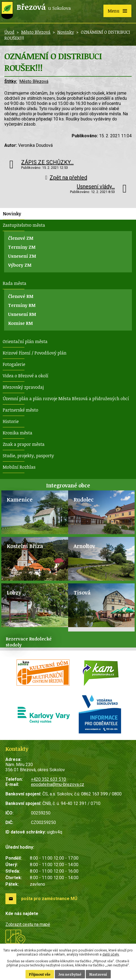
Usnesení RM (22, 314)
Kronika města (18, 433)
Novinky (66, 32)
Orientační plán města (25, 341)
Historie (11, 421)
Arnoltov (84, 546)
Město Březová (36, 32)
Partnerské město (20, 410)
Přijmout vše (40, 974)
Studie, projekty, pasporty (28, 456)
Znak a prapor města (24, 444)
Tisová (82, 592)
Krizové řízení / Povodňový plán (35, 353)
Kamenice (20, 500)
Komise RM (20, 323)
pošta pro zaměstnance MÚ (49, 899)
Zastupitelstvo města (24, 225)
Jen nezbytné (70, 974)
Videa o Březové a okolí (26, 376)
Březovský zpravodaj (23, 387)
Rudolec (84, 500)
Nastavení (98, 974)
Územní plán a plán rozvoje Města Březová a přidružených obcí (66, 399)
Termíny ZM (22, 247)
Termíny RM (22, 305)
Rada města (15, 283)
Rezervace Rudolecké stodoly (29, 642)
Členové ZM (21, 238)
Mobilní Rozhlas (19, 467)
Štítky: (11, 81)
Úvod (9, 32)
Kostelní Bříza (25, 546)
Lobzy (14, 592)
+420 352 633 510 (48, 779)
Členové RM (21, 296)
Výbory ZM (20, 265)
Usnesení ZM (22, 256)
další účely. (111, 954)
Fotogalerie (14, 364)
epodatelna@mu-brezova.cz (58, 784)
